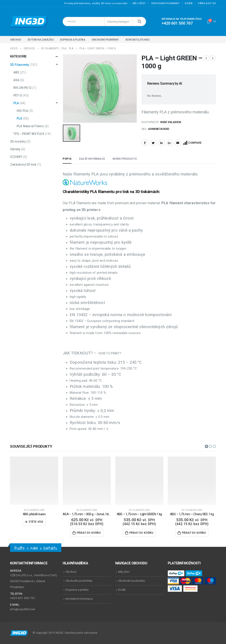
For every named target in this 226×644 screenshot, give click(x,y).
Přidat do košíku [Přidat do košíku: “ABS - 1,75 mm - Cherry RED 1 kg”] (194, 533)
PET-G (18, 95)
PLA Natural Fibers (30, 126)
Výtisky (15, 149)
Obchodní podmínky (165, 3)
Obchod (15, 40)
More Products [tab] (125, 159)
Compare (195, 143)
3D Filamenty (19, 65)
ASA (16, 80)
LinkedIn (161, 143)
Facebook (145, 143)
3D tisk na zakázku (40, 40)
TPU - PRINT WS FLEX (29, 134)
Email (178, 143)
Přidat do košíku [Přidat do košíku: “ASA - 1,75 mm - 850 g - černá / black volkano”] (89, 533)
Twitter (153, 143)
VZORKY (16, 157)
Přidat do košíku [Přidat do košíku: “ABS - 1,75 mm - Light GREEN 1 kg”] (141, 533)
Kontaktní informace (79, 599)
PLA (16, 103)
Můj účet (139, 3)
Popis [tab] (67, 159)
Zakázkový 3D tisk (23, 165)
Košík (189, 3)
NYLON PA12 (22, 88)
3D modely (18, 141)
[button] (207, 446)
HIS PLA (22, 111)
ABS (16, 72)
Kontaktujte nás (138, 40)
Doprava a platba (72, 40)
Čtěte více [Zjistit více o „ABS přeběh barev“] (36, 522)
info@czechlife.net (23, 609)
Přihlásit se (207, 3)
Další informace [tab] (92, 159)
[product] (34, 481)
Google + (170, 143)
